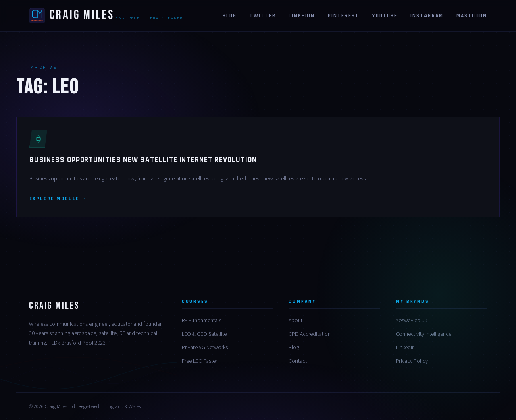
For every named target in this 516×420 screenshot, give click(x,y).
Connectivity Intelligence (424, 334)
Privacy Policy (412, 361)
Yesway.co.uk (411, 321)
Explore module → (58, 199)
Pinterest (343, 16)
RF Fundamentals (202, 321)
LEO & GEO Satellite (204, 334)
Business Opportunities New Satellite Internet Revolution (143, 160)
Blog (230, 16)
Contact (298, 361)
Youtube (385, 16)
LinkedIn (405, 348)
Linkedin (302, 16)
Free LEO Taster (200, 361)
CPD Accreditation (310, 334)
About (295, 321)
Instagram (427, 16)
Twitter (263, 16)
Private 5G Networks (205, 348)
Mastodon (472, 16)
